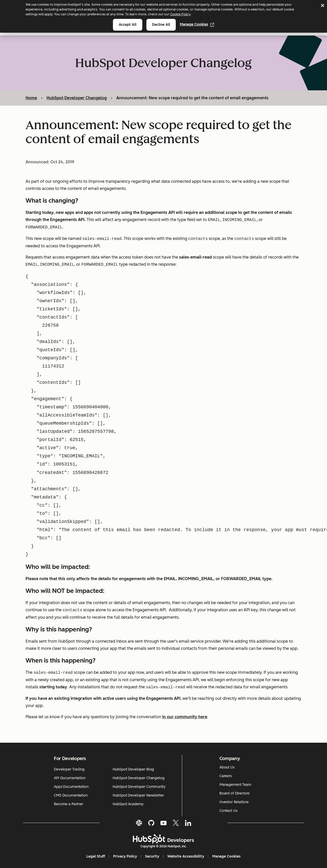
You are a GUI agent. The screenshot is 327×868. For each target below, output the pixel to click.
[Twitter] (176, 823)
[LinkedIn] (188, 823)
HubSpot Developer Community (139, 787)
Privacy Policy (125, 856)
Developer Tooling (69, 769)
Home (31, 98)
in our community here (185, 717)
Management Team (235, 785)
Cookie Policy (180, 14)
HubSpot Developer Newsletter (138, 795)
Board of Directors (234, 793)
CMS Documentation (71, 795)
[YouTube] (163, 823)
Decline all (161, 25)
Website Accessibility (186, 856)
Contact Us (228, 811)
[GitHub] (151, 823)
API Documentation (70, 778)
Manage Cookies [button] (226, 856)
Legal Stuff (96, 856)
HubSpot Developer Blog (133, 769)
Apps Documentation (71, 787)
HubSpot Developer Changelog (77, 98)
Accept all (128, 25)
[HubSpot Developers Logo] (163, 839)
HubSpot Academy (128, 804)
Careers (226, 776)
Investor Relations (234, 802)
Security (152, 856)
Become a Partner (69, 804)
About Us (227, 767)
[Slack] (139, 823)
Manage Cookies (197, 24)
